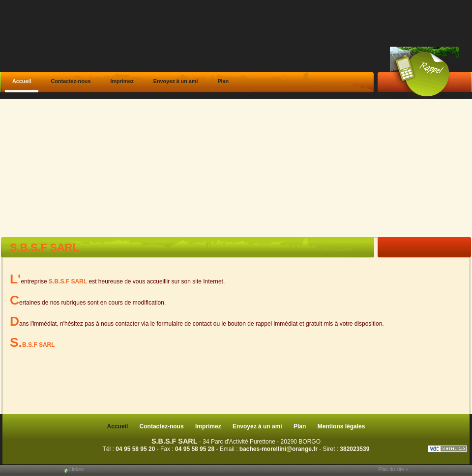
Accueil (22, 81)
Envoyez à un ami (176, 81)
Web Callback (424, 72)
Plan (223, 81)
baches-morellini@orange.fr (279, 449)
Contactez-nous (71, 81)
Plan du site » (393, 469)
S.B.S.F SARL (175, 441)
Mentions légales (341, 426)
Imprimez (122, 81)
